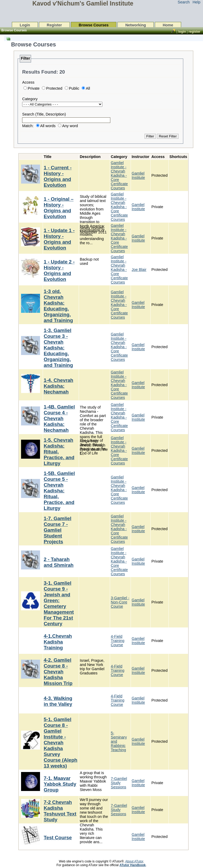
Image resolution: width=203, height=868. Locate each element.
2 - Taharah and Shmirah (59, 562)
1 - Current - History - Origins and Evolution (58, 176)
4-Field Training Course (118, 641)
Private (34, 88)
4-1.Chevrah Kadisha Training (58, 642)
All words (48, 126)
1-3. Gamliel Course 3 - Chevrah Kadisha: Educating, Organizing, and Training (58, 348)
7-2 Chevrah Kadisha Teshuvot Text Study (60, 811)
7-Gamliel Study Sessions (119, 783)
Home (168, 25)
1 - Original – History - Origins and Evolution (59, 208)
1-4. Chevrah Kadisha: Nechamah (58, 386)
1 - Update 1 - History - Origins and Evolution (59, 239)
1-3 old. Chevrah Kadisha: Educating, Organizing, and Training (58, 306)
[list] (102, 443)
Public (74, 88)
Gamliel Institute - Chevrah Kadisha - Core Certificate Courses (119, 175)
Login (25, 25)
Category (30, 99)
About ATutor (134, 861)
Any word (70, 126)
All (88, 88)
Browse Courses (94, 25)
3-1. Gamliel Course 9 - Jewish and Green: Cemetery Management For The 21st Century (59, 603)
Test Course (58, 838)
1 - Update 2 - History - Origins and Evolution (59, 270)
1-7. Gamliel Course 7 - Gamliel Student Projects (58, 530)
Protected (54, 88)
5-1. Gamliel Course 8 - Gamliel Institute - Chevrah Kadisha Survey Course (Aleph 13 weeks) (61, 743)
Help (196, 2)
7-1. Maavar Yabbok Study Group (60, 784)
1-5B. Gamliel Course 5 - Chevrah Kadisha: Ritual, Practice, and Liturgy (59, 491)
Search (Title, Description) (44, 114)
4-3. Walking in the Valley (58, 701)
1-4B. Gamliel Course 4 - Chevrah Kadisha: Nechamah (59, 418)
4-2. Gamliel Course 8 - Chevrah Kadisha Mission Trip (58, 672)
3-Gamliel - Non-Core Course (120, 602)
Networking (136, 25)
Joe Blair (139, 270)
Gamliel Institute (138, 175)
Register (55, 25)
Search (184, 2)
